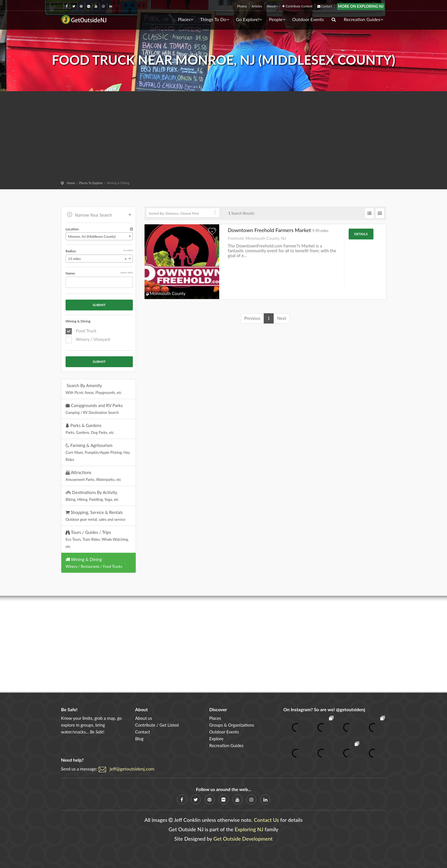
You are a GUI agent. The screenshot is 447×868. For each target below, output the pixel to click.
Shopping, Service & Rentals (96, 516)
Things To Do (215, 19)
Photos (242, 6)
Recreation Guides (363, 19)
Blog (139, 739)
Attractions (93, 476)
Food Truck (81, 331)
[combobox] (99, 236)
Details (361, 234)
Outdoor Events (308, 19)
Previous (252, 318)
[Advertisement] (223, 137)
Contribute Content (297, 6)
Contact (325, 6)
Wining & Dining (94, 563)
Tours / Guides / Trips (97, 539)
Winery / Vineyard (88, 340)
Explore (216, 739)
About (272, 6)
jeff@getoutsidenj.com (132, 769)
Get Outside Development (243, 839)
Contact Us (266, 820)
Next (282, 318)
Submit (99, 305)
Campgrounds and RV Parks (94, 409)
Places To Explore (91, 183)
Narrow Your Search (99, 214)
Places (186, 19)
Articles (257, 6)
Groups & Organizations (232, 725)
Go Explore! (249, 19)
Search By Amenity (94, 389)
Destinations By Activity (92, 496)
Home (71, 183)
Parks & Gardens (90, 429)
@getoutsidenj (351, 709)
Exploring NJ (249, 829)
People (277, 19)
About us (144, 718)
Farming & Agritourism (98, 452)
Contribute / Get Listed (157, 725)
